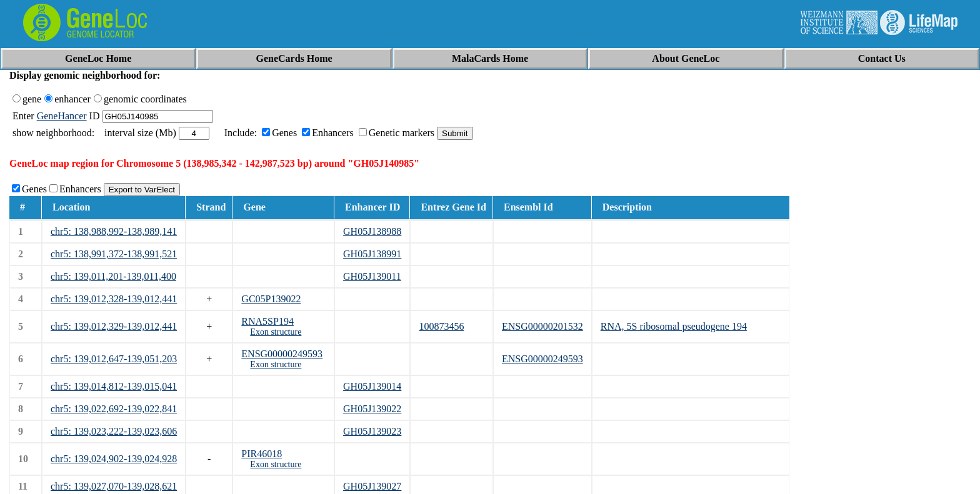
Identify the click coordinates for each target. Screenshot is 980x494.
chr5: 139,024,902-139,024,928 (114, 459)
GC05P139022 (271, 299)
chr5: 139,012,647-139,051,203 (114, 359)
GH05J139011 (372, 276)
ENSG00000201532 (542, 326)
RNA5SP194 (267, 321)
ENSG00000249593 (282, 354)
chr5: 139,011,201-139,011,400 (113, 276)
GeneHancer (62, 116)
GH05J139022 (372, 409)
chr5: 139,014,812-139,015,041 (114, 386)
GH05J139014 (372, 386)
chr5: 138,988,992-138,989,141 (114, 231)
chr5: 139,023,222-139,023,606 (114, 431)
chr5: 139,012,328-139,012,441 (114, 299)
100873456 (441, 326)
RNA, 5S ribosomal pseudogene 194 (674, 326)
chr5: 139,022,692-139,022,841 (114, 409)
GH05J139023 (372, 431)
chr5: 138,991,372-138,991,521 (114, 254)
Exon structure (276, 332)
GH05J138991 (372, 254)
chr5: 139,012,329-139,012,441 (114, 326)
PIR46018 (262, 454)
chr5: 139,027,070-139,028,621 (114, 486)
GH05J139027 (372, 486)
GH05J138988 (372, 231)
